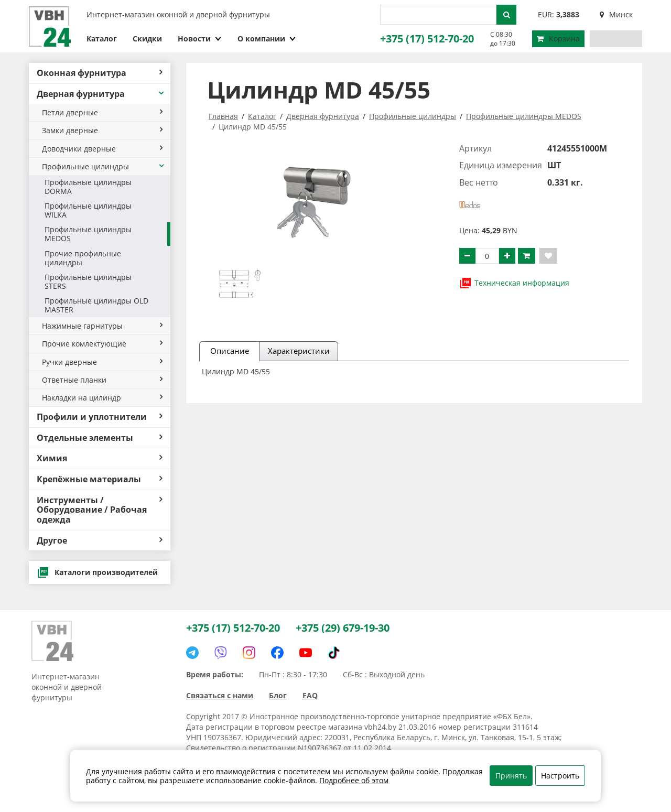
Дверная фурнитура (101, 94)
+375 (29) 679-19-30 (343, 628)
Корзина (558, 39)
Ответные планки (102, 380)
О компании (267, 39)
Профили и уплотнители (100, 417)
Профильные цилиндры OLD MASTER (96, 305)
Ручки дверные (102, 362)
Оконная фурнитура (100, 73)
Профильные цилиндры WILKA (88, 210)
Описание (230, 351)
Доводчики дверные (102, 149)
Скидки (147, 39)
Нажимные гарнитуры (102, 326)
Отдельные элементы (100, 438)
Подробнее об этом (354, 780)
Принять (511, 776)
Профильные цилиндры (104, 166)
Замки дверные (102, 130)
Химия (100, 458)
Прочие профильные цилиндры (83, 258)
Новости (200, 39)
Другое (100, 540)
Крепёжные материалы (100, 479)
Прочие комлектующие (102, 344)
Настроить (560, 776)
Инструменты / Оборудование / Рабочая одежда (100, 510)
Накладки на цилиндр (102, 398)
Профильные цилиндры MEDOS (88, 234)
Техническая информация (514, 283)
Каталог (102, 39)
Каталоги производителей (97, 572)
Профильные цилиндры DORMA (88, 187)
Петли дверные (102, 112)
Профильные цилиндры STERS (88, 282)
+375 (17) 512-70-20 (427, 39)
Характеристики (299, 351)
